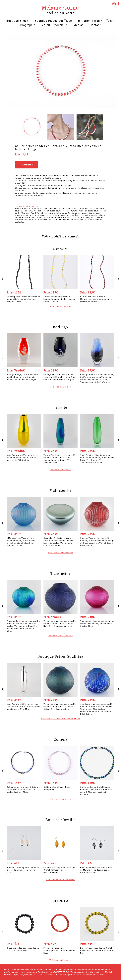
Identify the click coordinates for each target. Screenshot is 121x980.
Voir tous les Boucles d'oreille (61, 880)
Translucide (61, 573)
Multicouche (61, 490)
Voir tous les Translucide (61, 636)
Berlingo (61, 327)
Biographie (28, 25)
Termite (61, 407)
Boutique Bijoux (17, 21)
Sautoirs (61, 249)
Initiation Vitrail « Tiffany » (96, 21)
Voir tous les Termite (61, 470)
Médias (78, 25)
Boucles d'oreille (61, 820)
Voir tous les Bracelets (61, 960)
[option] (61, 71)
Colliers (61, 739)
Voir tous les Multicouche (61, 553)
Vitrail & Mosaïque (54, 25)
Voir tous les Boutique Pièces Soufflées (61, 719)
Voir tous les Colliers (61, 799)
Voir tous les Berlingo (61, 387)
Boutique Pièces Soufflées (53, 21)
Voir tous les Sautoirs (61, 306)
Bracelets (61, 900)
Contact (95, 25)
